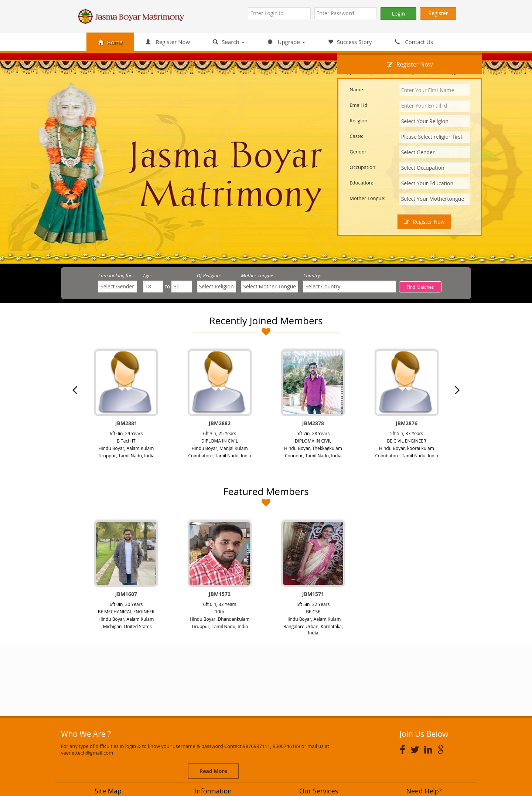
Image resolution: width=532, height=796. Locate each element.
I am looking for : (116, 275)
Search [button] (229, 42)
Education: (361, 183)
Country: (312, 275)
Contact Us (414, 42)
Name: (357, 89)
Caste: (356, 136)
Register (438, 13)
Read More (213, 771)
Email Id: (359, 105)
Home (110, 42)
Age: (147, 275)
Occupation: (363, 167)
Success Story (350, 42)
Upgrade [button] (286, 42)
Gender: (359, 152)
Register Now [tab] (410, 64)
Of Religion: (209, 275)
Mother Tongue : (258, 275)
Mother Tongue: (367, 198)
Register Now (168, 42)
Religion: (359, 121)
